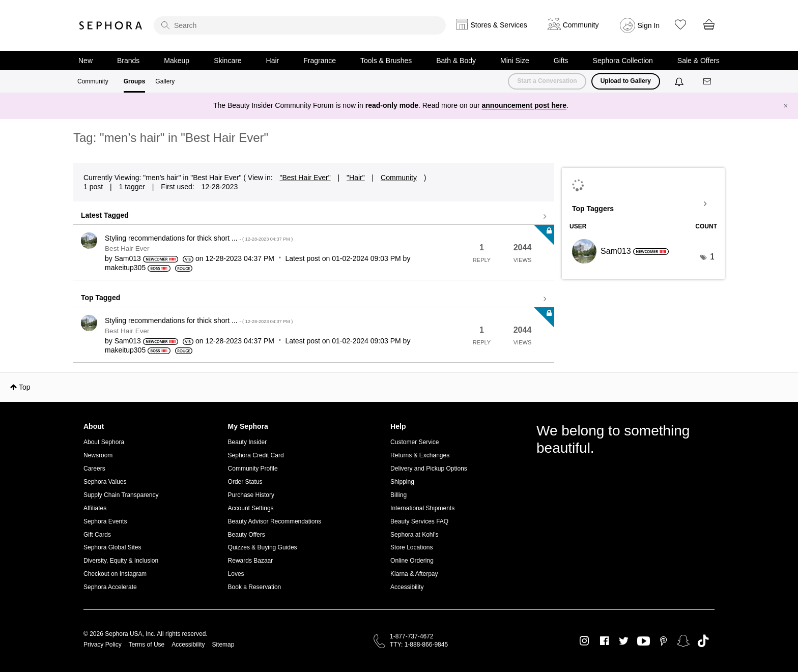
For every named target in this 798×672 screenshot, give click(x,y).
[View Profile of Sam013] (128, 258)
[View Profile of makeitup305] (125, 268)
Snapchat (683, 641)
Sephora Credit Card (256, 455)
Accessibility (407, 587)
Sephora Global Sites (112, 547)
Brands (128, 61)
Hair (273, 61)
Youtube (644, 641)
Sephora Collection (623, 61)
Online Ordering (412, 561)
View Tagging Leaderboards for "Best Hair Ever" (643, 204)
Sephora (111, 25)
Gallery (165, 81)
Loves (236, 574)
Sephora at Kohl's (414, 535)
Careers (94, 469)
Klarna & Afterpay (414, 574)
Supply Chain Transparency (121, 495)
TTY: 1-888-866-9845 (419, 645)
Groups (135, 81)
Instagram (585, 641)
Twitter (624, 641)
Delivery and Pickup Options (429, 469)
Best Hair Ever (127, 249)
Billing (398, 495)
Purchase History (251, 495)
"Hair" (356, 178)
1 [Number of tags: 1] (712, 257)
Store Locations (411, 547)
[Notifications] (680, 81)
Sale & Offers (699, 61)
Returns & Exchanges (420, 455)
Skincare (227, 61)
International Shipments (422, 508)
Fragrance (320, 61)
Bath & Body (456, 61)
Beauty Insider (248, 442)
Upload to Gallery (626, 81)
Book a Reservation (255, 587)
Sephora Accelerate (110, 587)
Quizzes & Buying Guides (263, 547)
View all (314, 217)
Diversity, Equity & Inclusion (121, 561)
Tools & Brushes (386, 61)
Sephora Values (105, 482)
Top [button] (25, 387)
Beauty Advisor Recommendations (275, 521)
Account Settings (251, 508)
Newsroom (98, 455)
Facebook (604, 641)
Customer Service (415, 442)
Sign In (649, 25)
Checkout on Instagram (115, 574)
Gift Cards (97, 535)
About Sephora (104, 442)
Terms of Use (147, 645)
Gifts (561, 61)
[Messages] (708, 82)
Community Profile (253, 469)
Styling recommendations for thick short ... (199, 238)
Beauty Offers (247, 535)
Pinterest (663, 641)
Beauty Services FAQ (419, 521)
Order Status (245, 482)
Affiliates (95, 508)
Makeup (177, 61)
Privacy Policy (103, 645)
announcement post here (524, 105)
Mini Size (515, 61)
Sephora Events (105, 521)
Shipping (402, 482)
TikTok (703, 641)
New (85, 61)
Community (93, 81)
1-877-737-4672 (411, 636)
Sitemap (223, 645)
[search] (300, 25)
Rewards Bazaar (251, 561)
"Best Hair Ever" (305, 178)
